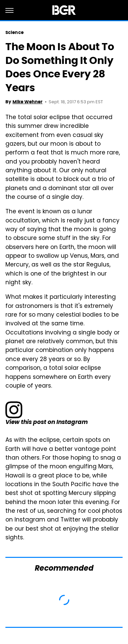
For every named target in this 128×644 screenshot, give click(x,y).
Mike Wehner (28, 102)
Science (15, 32)
